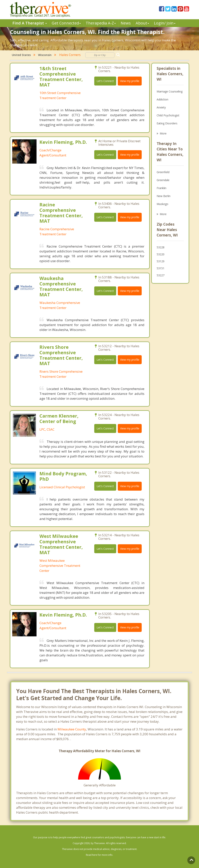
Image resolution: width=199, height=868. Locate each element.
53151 (161, 268)
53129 (161, 261)
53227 (161, 275)
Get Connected (66, 23)
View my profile (130, 81)
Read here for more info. (99, 855)
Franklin (161, 188)
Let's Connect (105, 81)
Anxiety (161, 107)
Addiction (162, 99)
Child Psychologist (168, 115)
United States (21, 55)
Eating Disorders (167, 123)
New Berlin (164, 196)
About (142, 23)
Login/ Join (165, 23)
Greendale (163, 180)
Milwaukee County (72, 729)
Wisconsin (45, 55)
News (126, 23)
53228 (161, 247)
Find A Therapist (30, 23)
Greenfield (163, 172)
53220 (161, 254)
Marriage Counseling (170, 91)
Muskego (162, 204)
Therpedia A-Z (101, 23)
